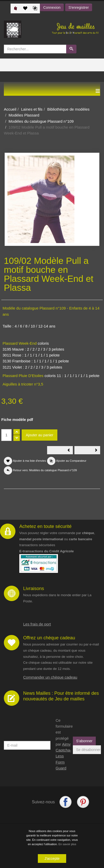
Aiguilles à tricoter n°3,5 (23, 384)
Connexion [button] (52, 7)
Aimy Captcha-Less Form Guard (63, 756)
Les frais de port (37, 624)
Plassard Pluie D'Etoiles (23, 376)
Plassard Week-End (20, 343)
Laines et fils (32, 109)
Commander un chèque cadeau (50, 677)
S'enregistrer (79, 7)
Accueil (10, 109)
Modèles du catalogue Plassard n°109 (41, 121)
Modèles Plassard (24, 115)
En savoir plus (67, 844)
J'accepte (52, 859)
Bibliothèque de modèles (68, 109)
